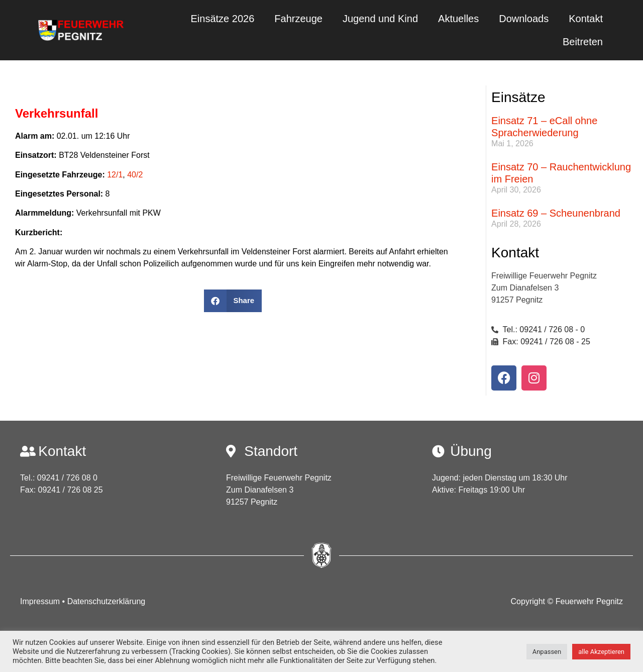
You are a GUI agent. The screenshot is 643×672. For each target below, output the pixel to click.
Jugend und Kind (380, 19)
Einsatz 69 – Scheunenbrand (556, 213)
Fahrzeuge (298, 19)
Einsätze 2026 (223, 19)
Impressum (41, 601)
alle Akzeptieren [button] (601, 652)
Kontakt (586, 19)
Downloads (524, 19)
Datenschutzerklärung (106, 601)
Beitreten (583, 42)
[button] (233, 301)
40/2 (135, 175)
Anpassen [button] (547, 652)
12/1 (115, 175)
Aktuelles (458, 19)
